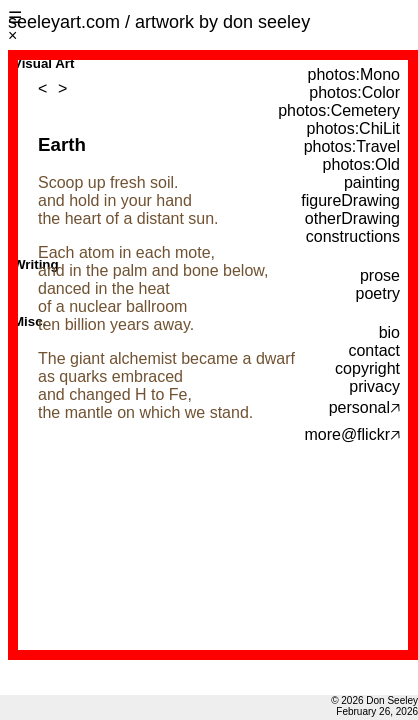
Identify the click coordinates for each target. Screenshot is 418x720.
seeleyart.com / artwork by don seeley (159, 22)
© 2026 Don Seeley (374, 700)
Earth (62, 144)
